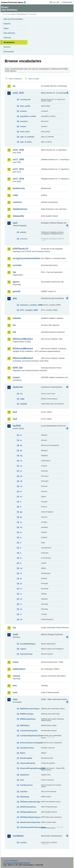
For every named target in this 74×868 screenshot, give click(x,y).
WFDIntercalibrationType (30, 802)
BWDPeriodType (27, 714)
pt (21, 584)
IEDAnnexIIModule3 (23, 349)
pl (21, 579)
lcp (14, 628)
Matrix (23, 753)
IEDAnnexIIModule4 (23, 358)
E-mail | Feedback (11, 860)
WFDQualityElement (28, 812)
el (21, 491)
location (23, 111)
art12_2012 (18, 93)
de (21, 476)
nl (21, 573)
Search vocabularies (15, 79)
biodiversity (19, 188)
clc (21, 394)
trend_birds (25, 132)
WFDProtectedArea (28, 807)
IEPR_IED (18, 368)
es (21, 497)
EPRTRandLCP (21, 249)
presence (24, 121)
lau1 (15, 412)
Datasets (7, 24)
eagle (22, 399)
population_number (28, 116)
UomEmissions (26, 785)
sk (21, 609)
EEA (14, 2)
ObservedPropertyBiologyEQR (30, 768)
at (21, 440)
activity (23, 232)
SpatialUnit (25, 775)
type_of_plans (26, 142)
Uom (22, 780)
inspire (16, 377)
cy (21, 466)
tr (21, 614)
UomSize (24, 792)
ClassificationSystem (29, 731)
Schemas (7, 38)
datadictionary (20, 209)
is (21, 537)
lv (21, 563)
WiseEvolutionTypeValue (30, 822)
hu (21, 527)
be (21, 451)
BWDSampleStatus (28, 719)
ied (14, 332)
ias (14, 325)
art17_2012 (18, 169)
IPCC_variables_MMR (29, 310)
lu (21, 558)
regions (23, 649)
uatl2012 (24, 404)
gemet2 (17, 291)
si (21, 604)
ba (21, 445)
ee (21, 486)
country (23, 842)
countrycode (25, 99)
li (21, 548)
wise (15, 699)
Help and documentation (13, 19)
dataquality (18, 216)
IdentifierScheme (27, 748)
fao (14, 272)
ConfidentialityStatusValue (30, 736)
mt (21, 568)
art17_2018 (18, 179)
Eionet (13, 14)
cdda (15, 195)
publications (19, 669)
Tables (6, 28)
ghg (15, 298)
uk (21, 619)
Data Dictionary (22, 14)
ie (21, 532)
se (21, 599)
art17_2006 (18, 159)
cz (21, 471)
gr (21, 517)
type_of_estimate (27, 137)
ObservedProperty (28, 763)
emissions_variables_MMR (30, 305)
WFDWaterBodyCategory (30, 817)
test (15, 686)
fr (21, 507)
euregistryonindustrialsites (27, 258)
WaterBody (25, 797)
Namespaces (9, 52)
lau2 (15, 419)
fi (21, 502)
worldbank (18, 836)
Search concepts (34, 79)
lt (21, 553)
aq (14, 86)
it (21, 543)
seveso (16, 676)
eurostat (17, 265)
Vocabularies (9, 42)
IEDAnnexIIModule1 (23, 339)
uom (15, 692)
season (23, 126)
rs (21, 594)
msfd (15, 634)
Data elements (9, 33)
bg (21, 456)
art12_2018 (18, 150)
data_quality (25, 106)
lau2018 (17, 426)
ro (21, 589)
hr (21, 522)
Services (7, 47)
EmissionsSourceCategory (30, 743)
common (17, 202)
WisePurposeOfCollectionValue (30, 827)
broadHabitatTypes (28, 644)
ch (21, 461)
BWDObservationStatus (30, 709)
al (21, 435)
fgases (16, 282)
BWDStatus (25, 725)
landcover (18, 387)
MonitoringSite (26, 758)
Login (54, 2)
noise (16, 662)
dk (21, 481)
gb (21, 512)
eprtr (15, 223)
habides (17, 318)
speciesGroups (26, 654)
